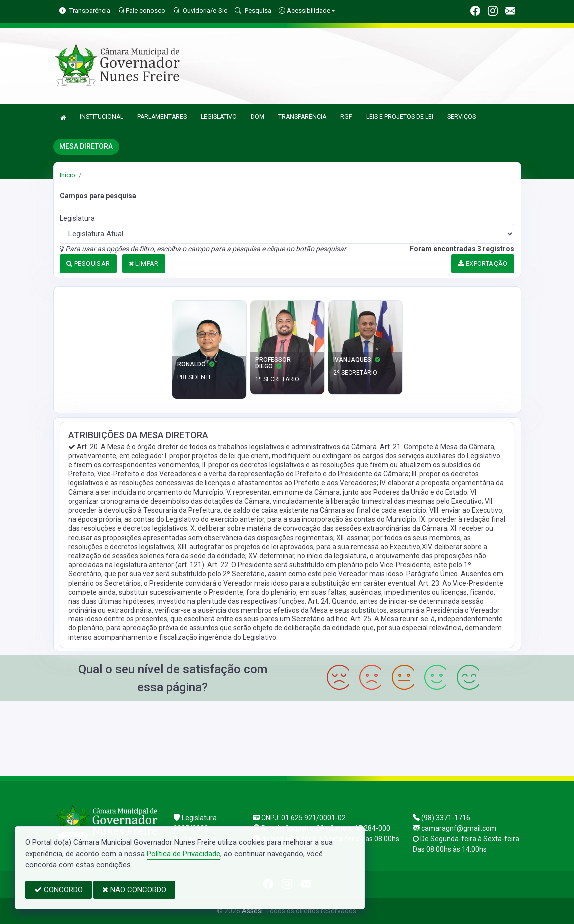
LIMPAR (144, 263)
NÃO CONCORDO (134, 890)
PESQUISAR (88, 263)
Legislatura (77, 218)
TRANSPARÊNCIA (302, 117)
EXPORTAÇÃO (483, 263)
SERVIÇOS (461, 117)
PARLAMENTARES (162, 117)
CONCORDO (59, 890)
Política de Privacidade (184, 854)
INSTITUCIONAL (102, 117)
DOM (258, 117)
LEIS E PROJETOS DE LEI (400, 117)
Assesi (252, 911)
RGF (346, 117)
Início (68, 175)
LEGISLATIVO (219, 117)
